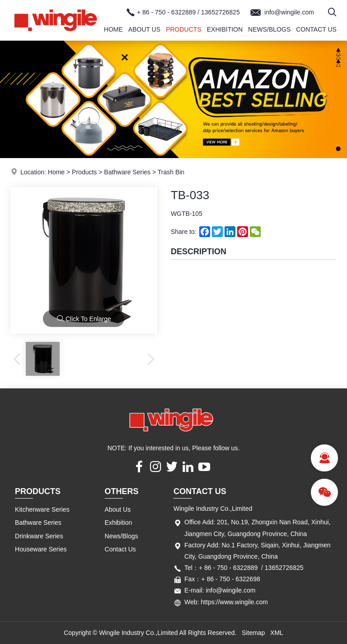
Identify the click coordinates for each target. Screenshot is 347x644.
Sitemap (253, 633)
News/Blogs (269, 29)
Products (184, 29)
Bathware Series (127, 172)
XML (277, 633)
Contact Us (316, 29)
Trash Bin (171, 172)
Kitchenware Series (42, 509)
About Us (144, 29)
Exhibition (225, 29)
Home (113, 29)
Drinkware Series (39, 536)
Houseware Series (41, 549)
